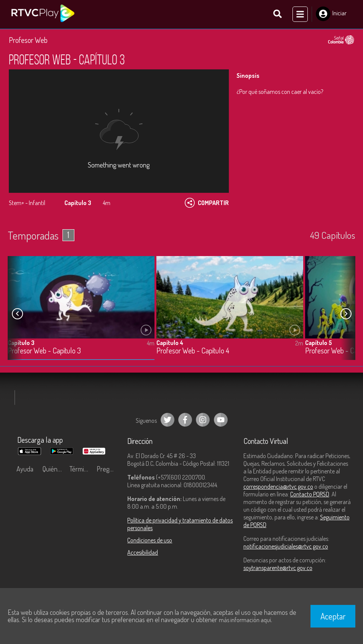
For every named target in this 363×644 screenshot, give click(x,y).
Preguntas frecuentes (108, 469)
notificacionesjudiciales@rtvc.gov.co (286, 547)
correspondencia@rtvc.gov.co (278, 487)
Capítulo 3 (21, 343)
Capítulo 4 (170, 343)
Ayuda (25, 469)
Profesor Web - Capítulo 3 (44, 351)
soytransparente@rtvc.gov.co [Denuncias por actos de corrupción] (278, 568)
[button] (346, 314)
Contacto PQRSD (310, 495)
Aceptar (333, 616)
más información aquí (245, 620)
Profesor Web (28, 40)
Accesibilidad (143, 553)
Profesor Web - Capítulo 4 (193, 351)
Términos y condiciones (81, 469)
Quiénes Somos (54, 469)
